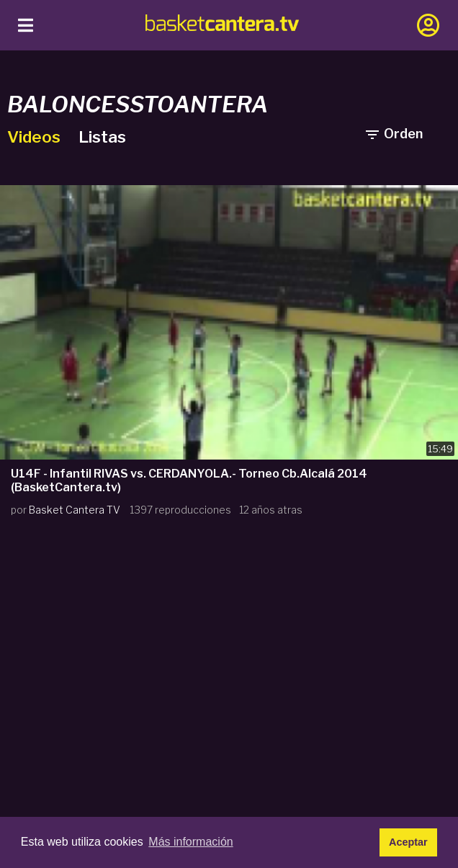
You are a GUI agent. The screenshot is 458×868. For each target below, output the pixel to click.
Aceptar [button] (408, 842)
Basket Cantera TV (75, 510)
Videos (36, 137)
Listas (102, 137)
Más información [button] (190, 842)
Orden (393, 134)
